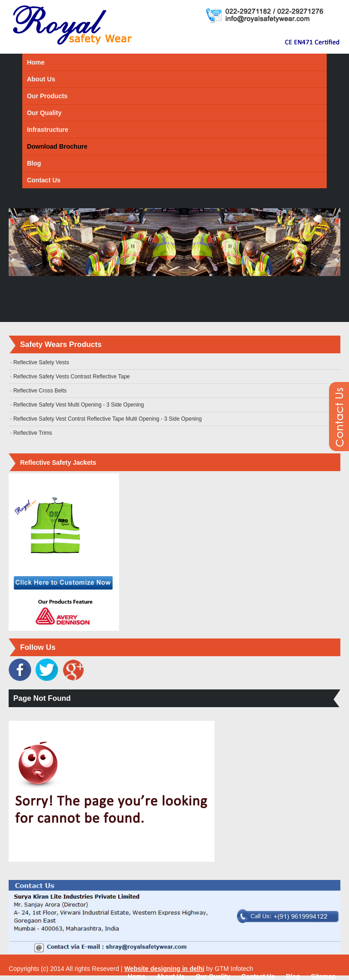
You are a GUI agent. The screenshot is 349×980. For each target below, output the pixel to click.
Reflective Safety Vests (41, 362)
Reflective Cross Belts (40, 391)
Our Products (47, 96)
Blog (34, 163)
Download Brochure (57, 146)
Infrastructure (47, 130)
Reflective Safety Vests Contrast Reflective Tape (72, 377)
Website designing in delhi (164, 969)
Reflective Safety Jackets (58, 462)
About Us (41, 79)
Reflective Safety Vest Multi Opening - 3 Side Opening (79, 405)
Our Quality (44, 113)
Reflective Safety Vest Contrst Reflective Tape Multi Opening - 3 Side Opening (107, 419)
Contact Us (44, 180)
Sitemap (323, 976)
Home (36, 62)
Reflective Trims (32, 433)
